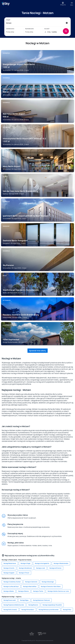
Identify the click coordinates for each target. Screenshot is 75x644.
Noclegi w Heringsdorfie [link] (42, 563)
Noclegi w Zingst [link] (25, 563)
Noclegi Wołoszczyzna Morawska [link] (49, 610)
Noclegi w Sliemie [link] (23, 591)
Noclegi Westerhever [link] (10, 563)
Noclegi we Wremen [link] (55, 568)
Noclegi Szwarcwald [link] (10, 600)
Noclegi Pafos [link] (67, 610)
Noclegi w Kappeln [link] (9, 573)
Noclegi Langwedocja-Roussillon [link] (52, 605)
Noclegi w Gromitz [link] (9, 568)
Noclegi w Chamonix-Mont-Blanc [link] (51, 586)
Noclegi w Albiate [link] (9, 591)
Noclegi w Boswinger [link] (48, 582)
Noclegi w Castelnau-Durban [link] (12, 582)
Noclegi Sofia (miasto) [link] (10, 610)
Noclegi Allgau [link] (24, 600)
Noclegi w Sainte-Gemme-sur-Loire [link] (58, 591)
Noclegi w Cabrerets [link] (31, 582)
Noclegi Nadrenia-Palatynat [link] (41, 600)
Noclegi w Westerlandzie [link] (61, 563)
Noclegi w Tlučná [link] (38, 591)
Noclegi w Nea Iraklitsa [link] (30, 586)
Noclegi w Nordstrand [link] (25, 568)
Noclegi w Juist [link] (41, 568)
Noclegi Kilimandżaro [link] (28, 610)
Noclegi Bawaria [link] (33, 605)
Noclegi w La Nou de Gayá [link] (11, 586)
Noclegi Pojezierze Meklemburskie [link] (14, 605)
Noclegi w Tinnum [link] (24, 573)
